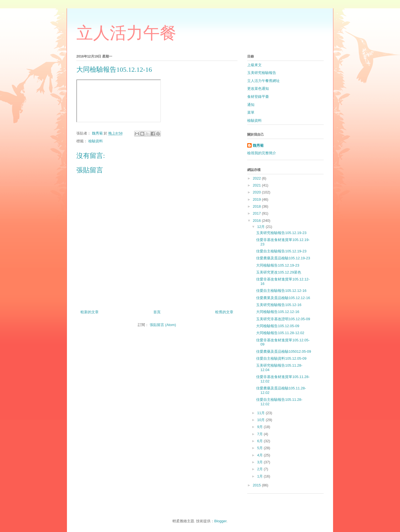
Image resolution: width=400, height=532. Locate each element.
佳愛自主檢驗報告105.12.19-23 (281, 251)
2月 (261, 469)
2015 (257, 485)
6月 (261, 441)
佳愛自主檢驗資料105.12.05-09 (281, 358)
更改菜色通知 (258, 89)
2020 (257, 192)
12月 (262, 227)
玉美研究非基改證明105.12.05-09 (283, 319)
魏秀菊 (258, 146)
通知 (251, 105)
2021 (257, 185)
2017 (257, 213)
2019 (257, 199)
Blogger (220, 521)
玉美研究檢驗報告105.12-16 (279, 305)
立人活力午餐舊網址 (263, 81)
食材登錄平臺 (258, 97)
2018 (257, 206)
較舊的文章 (224, 312)
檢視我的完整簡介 (262, 153)
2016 (257, 221)
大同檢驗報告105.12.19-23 (278, 265)
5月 (261, 448)
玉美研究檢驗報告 (262, 73)
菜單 (251, 112)
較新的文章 (90, 312)
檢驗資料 (96, 141)
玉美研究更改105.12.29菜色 (279, 272)
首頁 (157, 312)
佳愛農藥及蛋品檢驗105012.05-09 (283, 351)
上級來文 (254, 65)
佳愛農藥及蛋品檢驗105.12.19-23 (283, 258)
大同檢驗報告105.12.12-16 (278, 312)
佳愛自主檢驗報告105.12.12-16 (281, 291)
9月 (261, 427)
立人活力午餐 (126, 33)
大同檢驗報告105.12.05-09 (278, 326)
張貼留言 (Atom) (163, 325)
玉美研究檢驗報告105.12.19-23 (281, 233)
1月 (261, 476)
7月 (261, 434)
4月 (261, 455)
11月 (262, 413)
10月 (262, 420)
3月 (261, 462)
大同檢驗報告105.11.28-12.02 (280, 333)
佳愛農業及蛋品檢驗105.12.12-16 (283, 298)
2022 (257, 178)
